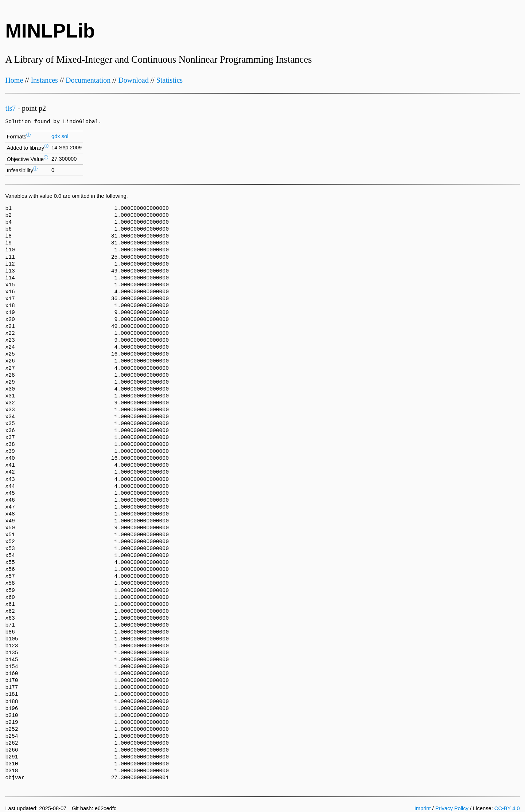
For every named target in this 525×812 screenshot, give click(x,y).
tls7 (10, 108)
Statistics (170, 80)
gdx (56, 136)
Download (133, 80)
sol (65, 136)
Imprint (423, 808)
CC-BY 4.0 (507, 808)
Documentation (88, 80)
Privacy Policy (452, 808)
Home (14, 80)
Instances (44, 80)
